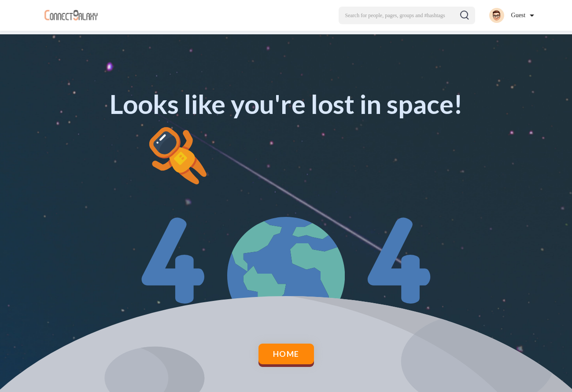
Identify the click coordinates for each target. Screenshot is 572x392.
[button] (407, 15)
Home (286, 354)
